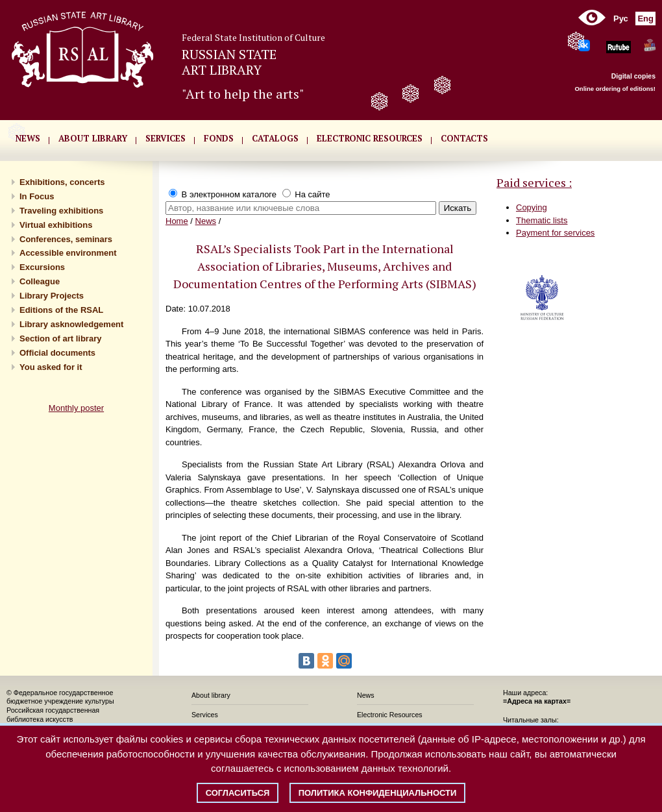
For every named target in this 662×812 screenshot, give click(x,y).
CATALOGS (275, 138)
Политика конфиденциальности (378, 793)
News (206, 221)
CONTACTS (464, 138)
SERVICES (165, 138)
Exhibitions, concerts (62, 182)
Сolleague (40, 281)
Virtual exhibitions (56, 225)
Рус (621, 18)
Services (205, 715)
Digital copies (633, 76)
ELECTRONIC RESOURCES (370, 138)
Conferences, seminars (66, 239)
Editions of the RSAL (61, 310)
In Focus (37, 196)
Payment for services (555, 233)
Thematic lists (542, 220)
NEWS (28, 138)
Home (177, 221)
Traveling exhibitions (61, 211)
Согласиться (238, 793)
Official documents (57, 353)
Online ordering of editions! (615, 89)
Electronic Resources (390, 715)
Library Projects (52, 296)
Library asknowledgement (71, 324)
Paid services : (534, 182)
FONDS (219, 138)
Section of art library (60, 338)
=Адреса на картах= (537, 701)
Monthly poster (76, 408)
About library (93, 138)
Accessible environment (68, 253)
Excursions (42, 267)
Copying (532, 207)
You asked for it (51, 367)
